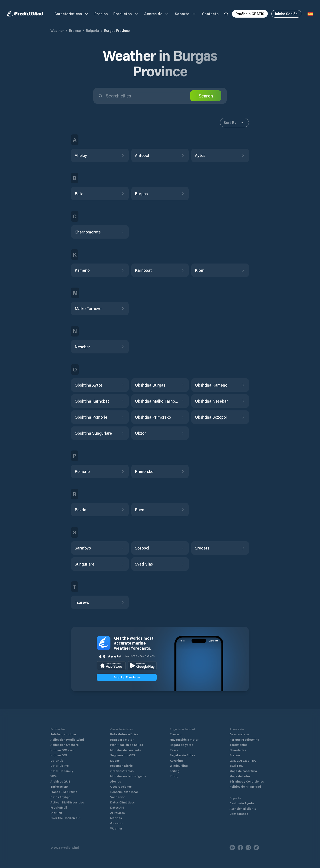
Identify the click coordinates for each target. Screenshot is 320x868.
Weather (57, 30)
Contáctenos (239, 814)
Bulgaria (93, 30)
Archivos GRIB (60, 781)
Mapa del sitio (240, 776)
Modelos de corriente (126, 750)
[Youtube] (232, 848)
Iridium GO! (59, 755)
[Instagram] (248, 848)
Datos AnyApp (60, 797)
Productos (126, 14)
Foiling (175, 771)
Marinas (116, 818)
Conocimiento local (124, 792)
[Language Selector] (310, 14)
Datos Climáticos (122, 802)
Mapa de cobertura (243, 771)
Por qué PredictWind (244, 739)
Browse (75, 30)
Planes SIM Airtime (64, 792)
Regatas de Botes (182, 755)
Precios (101, 14)
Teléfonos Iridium (63, 734)
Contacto (210, 14)
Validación (118, 797)
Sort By (234, 123)
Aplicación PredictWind (67, 739)
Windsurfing (179, 766)
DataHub (57, 760)
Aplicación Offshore (65, 745)
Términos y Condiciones (247, 781)
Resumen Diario (121, 766)
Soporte (186, 14)
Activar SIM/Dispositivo (67, 802)
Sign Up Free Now (127, 677)
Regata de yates (181, 745)
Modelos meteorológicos (128, 776)
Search (206, 96)
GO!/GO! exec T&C (243, 760)
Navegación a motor (184, 739)
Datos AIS (117, 807)
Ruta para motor (122, 739)
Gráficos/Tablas (122, 771)
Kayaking (176, 760)
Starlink (56, 813)
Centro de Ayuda (242, 803)
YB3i (54, 776)
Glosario (116, 823)
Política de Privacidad (245, 786)
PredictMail (59, 807)
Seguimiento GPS (123, 755)
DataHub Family (62, 771)
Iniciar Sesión (286, 14)
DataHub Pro (60, 766)
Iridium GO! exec (62, 750)
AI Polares (117, 813)
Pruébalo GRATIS (250, 14)
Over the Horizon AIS (65, 818)
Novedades (238, 750)
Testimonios (238, 745)
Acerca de (157, 14)
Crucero (176, 734)
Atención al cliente (243, 808)
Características (72, 14)
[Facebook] (240, 848)
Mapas (115, 760)
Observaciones (121, 786)
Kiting (174, 776)
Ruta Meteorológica (124, 734)
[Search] (226, 14)
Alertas (116, 781)
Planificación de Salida (127, 745)
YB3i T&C (236, 766)
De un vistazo (239, 734)
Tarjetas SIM (59, 786)
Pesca (174, 750)
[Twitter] (256, 848)
